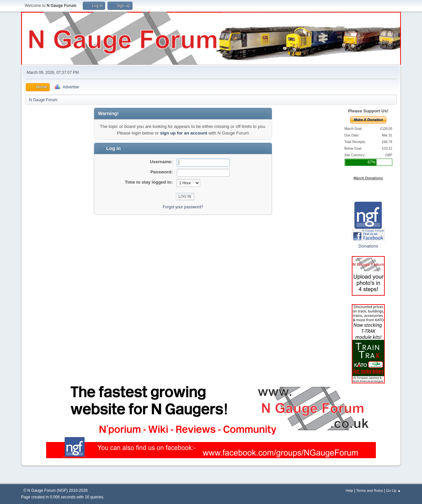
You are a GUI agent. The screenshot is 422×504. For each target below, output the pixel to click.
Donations (368, 246)
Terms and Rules (370, 490)
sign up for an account (183, 133)
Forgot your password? (183, 207)
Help (349, 490)
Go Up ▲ (393, 490)
